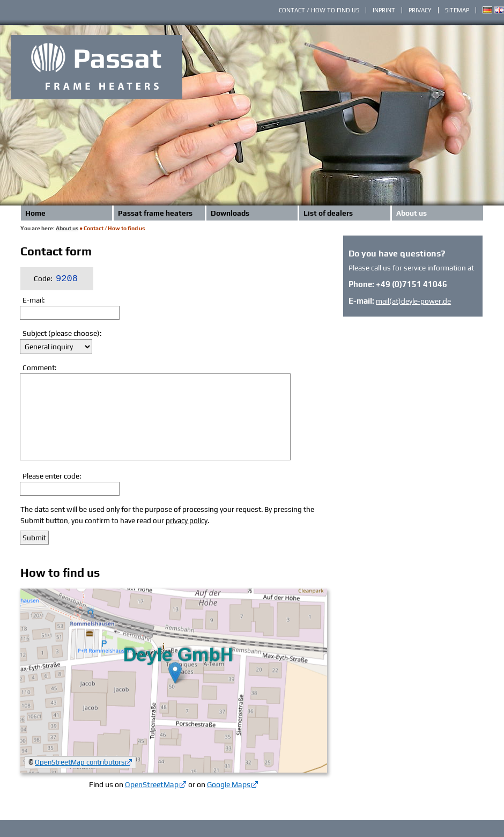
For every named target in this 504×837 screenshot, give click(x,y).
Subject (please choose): (62, 333)
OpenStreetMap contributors (80, 762)
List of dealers (328, 213)
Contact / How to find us (319, 10)
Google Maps (229, 784)
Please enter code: (52, 476)
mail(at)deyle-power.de (413, 301)
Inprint (384, 10)
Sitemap (457, 10)
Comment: (39, 368)
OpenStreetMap (152, 784)
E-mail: (34, 300)
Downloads (230, 213)
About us (412, 213)
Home (35, 213)
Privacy (420, 10)
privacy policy (187, 520)
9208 (67, 279)
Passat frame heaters (155, 213)
